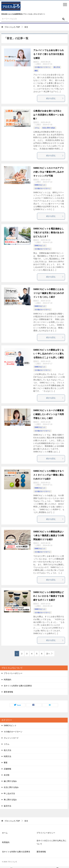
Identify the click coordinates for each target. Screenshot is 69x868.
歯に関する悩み (10, 781)
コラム (37, 128)
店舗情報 (7, 769)
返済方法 (7, 806)
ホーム (5, 833)
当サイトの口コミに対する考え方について (51, 842)
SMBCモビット (40, 185)
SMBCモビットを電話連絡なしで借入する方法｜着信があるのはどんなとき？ (49, 233)
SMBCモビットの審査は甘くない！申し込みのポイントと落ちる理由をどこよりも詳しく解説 (49, 354)
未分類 (7, 775)
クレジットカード (11, 738)
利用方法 (7, 756)
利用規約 (7, 680)
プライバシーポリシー (13, 673)
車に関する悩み (10, 800)
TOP (12, 27)
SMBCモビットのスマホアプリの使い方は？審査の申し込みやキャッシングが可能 (49, 172)
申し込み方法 (9, 793)
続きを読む (55, 98)
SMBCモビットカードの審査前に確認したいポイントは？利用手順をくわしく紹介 (49, 414)
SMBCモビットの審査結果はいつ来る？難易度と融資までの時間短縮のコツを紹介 (49, 536)
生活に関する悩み (49, 128)
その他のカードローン (42, 67)
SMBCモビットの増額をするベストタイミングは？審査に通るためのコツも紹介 (49, 475)
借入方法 (57, 67)
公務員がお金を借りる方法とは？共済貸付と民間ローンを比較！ (49, 115)
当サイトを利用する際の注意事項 (18, 686)
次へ (48, 654)
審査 (36, 71)
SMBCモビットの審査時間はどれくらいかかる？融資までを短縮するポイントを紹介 (49, 596)
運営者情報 (8, 692)
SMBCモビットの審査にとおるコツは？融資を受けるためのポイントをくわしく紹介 (49, 293)
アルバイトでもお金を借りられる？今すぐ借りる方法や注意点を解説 (49, 54)
